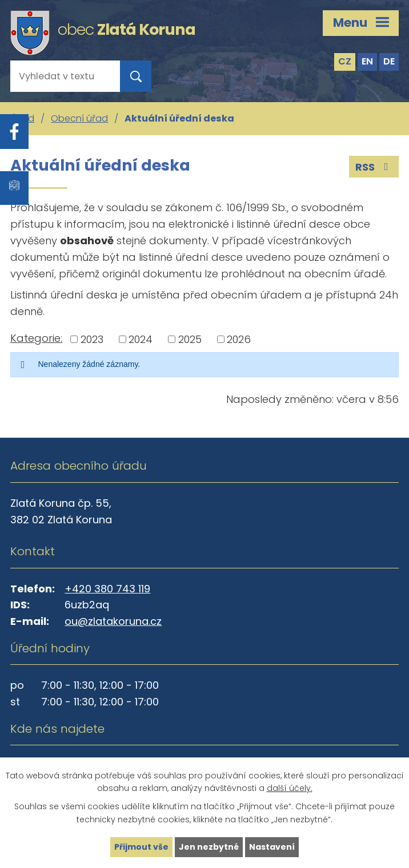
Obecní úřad (79, 118)
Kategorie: (36, 338)
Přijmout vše (141, 847)
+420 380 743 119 (107, 589)
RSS (374, 167)
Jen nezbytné (209, 847)
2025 (190, 339)
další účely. (290, 789)
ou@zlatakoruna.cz (113, 621)
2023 (92, 339)
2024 (141, 339)
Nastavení (272, 847)
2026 (239, 339)
